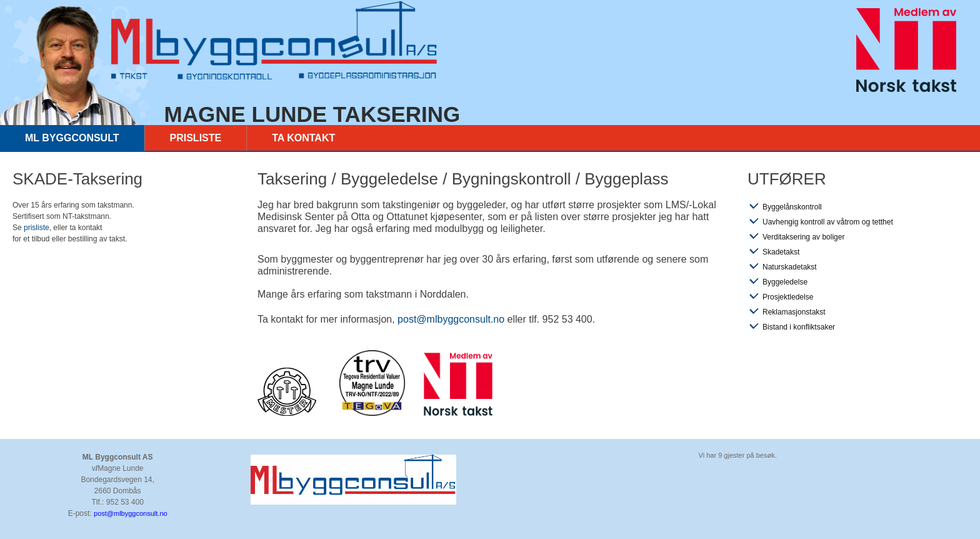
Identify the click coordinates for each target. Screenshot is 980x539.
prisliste (37, 228)
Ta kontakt (303, 138)
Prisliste (196, 138)
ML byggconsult (72, 138)
